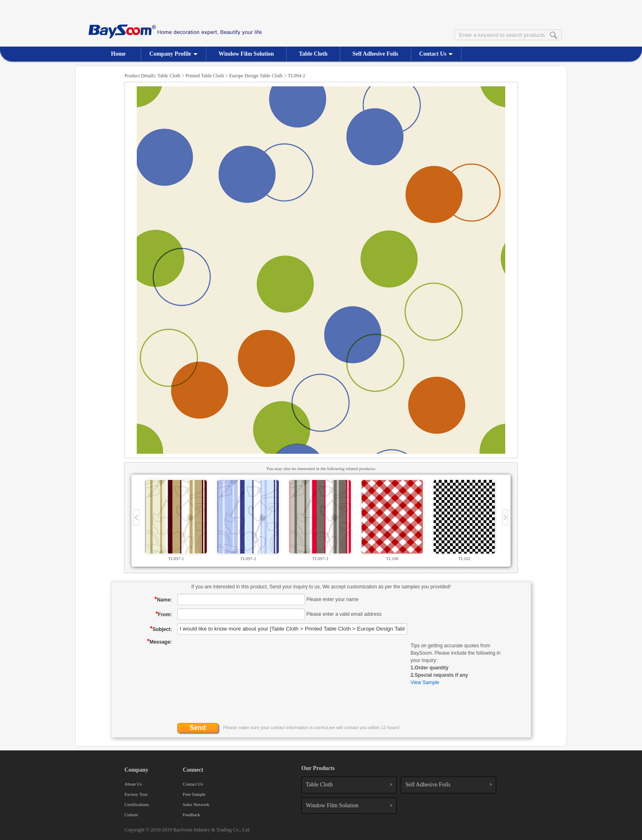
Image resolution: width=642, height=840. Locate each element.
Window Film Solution (246, 54)
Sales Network (196, 804)
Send (198, 728)
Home (118, 54)
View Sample (425, 682)
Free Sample (194, 794)
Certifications (137, 804)
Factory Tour (136, 794)
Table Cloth (313, 54)
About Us (133, 784)
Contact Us (436, 54)
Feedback (192, 815)
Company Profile (174, 54)
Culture (131, 815)
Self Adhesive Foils (375, 54)
